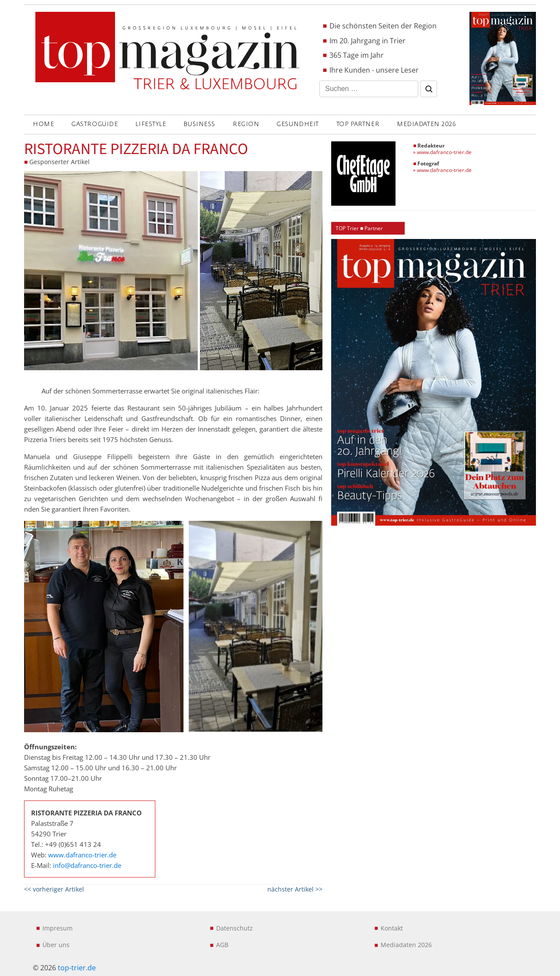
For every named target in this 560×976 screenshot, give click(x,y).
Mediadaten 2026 (426, 124)
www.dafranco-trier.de (82, 855)
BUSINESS (199, 124)
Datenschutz (234, 928)
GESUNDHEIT (298, 124)
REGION (246, 124)
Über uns (56, 945)
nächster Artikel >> (295, 889)
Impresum (58, 928)
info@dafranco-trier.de (87, 865)
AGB (222, 945)
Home (43, 124)
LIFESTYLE (150, 124)
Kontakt (392, 928)
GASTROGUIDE (94, 124)
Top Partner (358, 124)
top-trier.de (77, 968)
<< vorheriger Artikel (54, 889)
